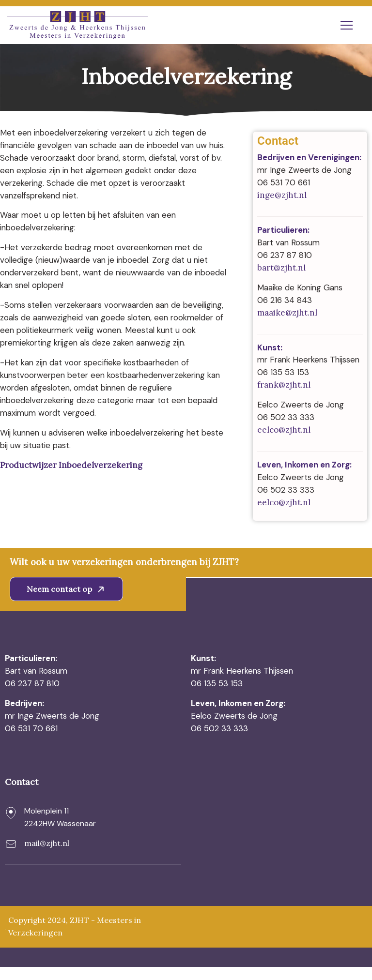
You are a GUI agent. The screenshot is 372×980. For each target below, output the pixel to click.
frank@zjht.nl (284, 398)
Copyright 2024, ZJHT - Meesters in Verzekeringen (75, 940)
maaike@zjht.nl (287, 313)
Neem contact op (67, 602)
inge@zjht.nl (282, 196)
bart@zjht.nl (281, 268)
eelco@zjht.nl (284, 443)
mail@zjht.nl (47, 856)
